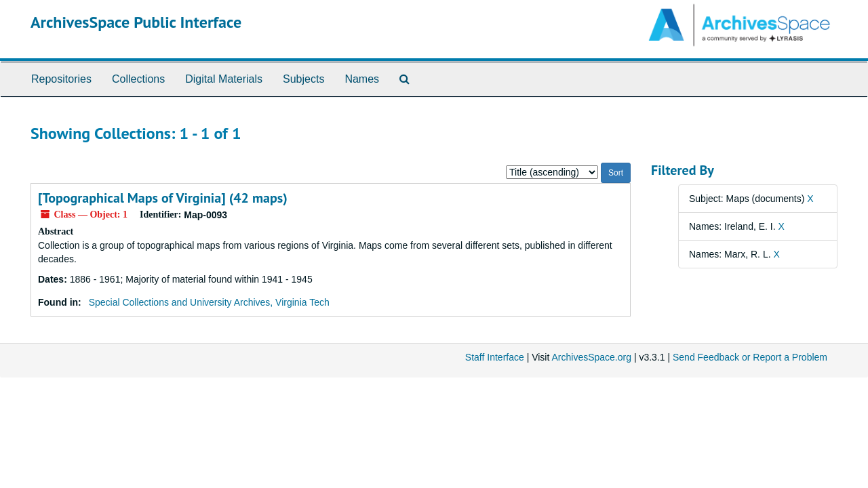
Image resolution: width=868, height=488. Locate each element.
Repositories (61, 79)
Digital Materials (224, 79)
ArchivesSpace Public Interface (136, 22)
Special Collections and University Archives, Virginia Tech (209, 302)
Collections (138, 79)
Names (362, 79)
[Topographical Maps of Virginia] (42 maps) (163, 198)
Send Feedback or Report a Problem (750, 357)
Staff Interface (495, 357)
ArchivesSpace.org (591, 357)
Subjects (303, 79)
